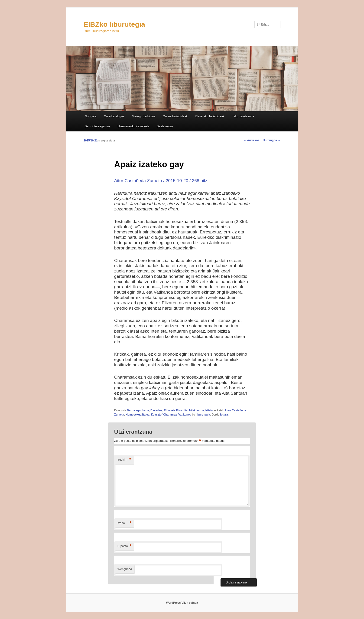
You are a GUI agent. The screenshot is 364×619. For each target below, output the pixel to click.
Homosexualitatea (138, 415)
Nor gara (91, 116)
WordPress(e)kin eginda (182, 603)
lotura (224, 415)
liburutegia (203, 415)
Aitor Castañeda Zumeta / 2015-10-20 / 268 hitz (161, 181)
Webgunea (125, 569)
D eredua (156, 410)
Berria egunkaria (138, 410)
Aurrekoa (251, 140)
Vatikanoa (185, 415)
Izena (124, 523)
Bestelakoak (165, 126)
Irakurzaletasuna (243, 116)
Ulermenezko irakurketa (134, 126)
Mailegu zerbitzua (144, 116)
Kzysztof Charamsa (164, 415)
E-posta (124, 546)
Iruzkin (124, 460)
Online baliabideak (175, 116)
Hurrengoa (272, 140)
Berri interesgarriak (97, 126)
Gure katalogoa (114, 116)
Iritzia (209, 410)
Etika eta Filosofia (176, 410)
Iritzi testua (197, 410)
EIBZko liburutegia (114, 24)
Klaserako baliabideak (210, 116)
